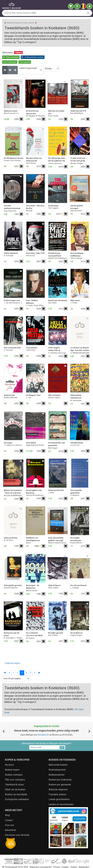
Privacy (57, 859)
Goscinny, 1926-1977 (35, 245)
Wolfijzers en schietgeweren (33, 531)
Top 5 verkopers (35, 57)
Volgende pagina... (13, 655)
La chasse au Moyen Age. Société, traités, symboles (80, 341)
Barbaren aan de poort (12, 626)
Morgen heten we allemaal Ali (34, 151)
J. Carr (29, 390)
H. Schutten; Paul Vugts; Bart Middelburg (58, 345)
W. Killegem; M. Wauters (36, 108)
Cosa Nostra (32, 340)
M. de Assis (9, 532)
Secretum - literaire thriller (35, 199)
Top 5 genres (50, 57)
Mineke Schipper (77, 155)
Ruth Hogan (53, 440)
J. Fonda (74, 295)
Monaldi (29, 203)
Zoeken (74, 859)
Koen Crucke (53, 108)
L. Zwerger (75, 580)
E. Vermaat (8, 342)
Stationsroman (11, 103)
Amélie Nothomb (11, 390)
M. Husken (30, 630)
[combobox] (32, 64)
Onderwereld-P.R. (78, 103)
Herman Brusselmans (35, 487)
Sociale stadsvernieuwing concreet (12, 199)
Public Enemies (11, 245)
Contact (9, 812)
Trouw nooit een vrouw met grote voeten (78, 152)
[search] (88, 13)
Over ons (10, 817)
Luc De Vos (75, 437)
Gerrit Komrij (31, 155)
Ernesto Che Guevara (12, 153)
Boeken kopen (12, 762)
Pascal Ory (30, 248)
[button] (4, 723)
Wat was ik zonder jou (56, 104)
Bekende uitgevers (58, 782)
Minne (29, 535)
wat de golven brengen (77, 199)
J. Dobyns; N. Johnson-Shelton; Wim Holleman (14, 437)
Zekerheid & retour (14, 777)
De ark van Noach (78, 577)
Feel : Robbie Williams (32, 294)
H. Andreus (75, 487)
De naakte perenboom (76, 531)
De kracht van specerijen (32, 104)
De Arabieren (77, 625)
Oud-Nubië (31, 435)
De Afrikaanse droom (14, 150)
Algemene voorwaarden (41, 859)
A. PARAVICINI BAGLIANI (80, 345)
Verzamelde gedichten (76, 484)
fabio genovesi (76, 203)
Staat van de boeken (15, 782)
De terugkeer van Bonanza (34, 484)
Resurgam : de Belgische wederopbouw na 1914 (34, 579)
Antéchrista (9, 387)
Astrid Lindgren (54, 390)
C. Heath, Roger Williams (36, 297)
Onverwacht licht (56, 482)
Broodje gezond (56, 625)
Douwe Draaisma (11, 580)
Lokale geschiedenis (59, 792)
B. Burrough (9, 248)
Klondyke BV (43, 727)
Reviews (9, 757)
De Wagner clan (33, 387)
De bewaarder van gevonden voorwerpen (57, 436)
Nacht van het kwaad (58, 292)
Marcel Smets (32, 583)
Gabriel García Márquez (58, 250)
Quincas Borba (11, 530)
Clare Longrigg (76, 250)
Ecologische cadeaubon (17, 792)
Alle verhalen (54, 387)
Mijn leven (75, 292)
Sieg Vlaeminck (10, 203)
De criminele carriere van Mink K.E (34, 627)
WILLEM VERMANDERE (13, 488)
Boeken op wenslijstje (16, 787)
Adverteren (11, 822)
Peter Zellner (53, 580)
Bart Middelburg (77, 105)
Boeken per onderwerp (60, 772)
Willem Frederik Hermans (58, 535)
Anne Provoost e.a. (11, 105)
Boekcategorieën (57, 762)
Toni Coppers (53, 200)
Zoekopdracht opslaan (14, 57)
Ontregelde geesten (13, 577)
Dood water (53, 198)
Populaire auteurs (58, 787)
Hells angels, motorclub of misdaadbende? (56, 341)
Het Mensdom (77, 435)
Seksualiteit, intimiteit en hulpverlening (77, 389)
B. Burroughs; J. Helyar (13, 630)
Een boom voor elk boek (17, 827)
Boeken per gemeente (60, 777)
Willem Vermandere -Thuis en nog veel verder (13, 484)
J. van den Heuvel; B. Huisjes (14, 295)
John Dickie (31, 342)
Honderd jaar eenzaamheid (55, 247)
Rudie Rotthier (76, 535)
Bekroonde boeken (58, 757)
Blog (7, 807)
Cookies (65, 859)
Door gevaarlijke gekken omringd (56, 531)
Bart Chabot (53, 627)
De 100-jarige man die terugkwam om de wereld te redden (57, 152)
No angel (8, 435)
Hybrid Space (54, 577)
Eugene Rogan (76, 627)
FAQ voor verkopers (15, 772)
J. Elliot (51, 485)
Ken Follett (52, 295)
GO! (62, 739)
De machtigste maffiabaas (77, 247)
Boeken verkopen (14, 767)
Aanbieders (84, 859)
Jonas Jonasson (55, 155)
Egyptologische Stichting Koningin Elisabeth (36, 437)
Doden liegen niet (12, 292)
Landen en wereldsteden (61, 796)
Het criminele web (12, 340)
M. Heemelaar (76, 393)
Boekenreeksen (57, 767)
